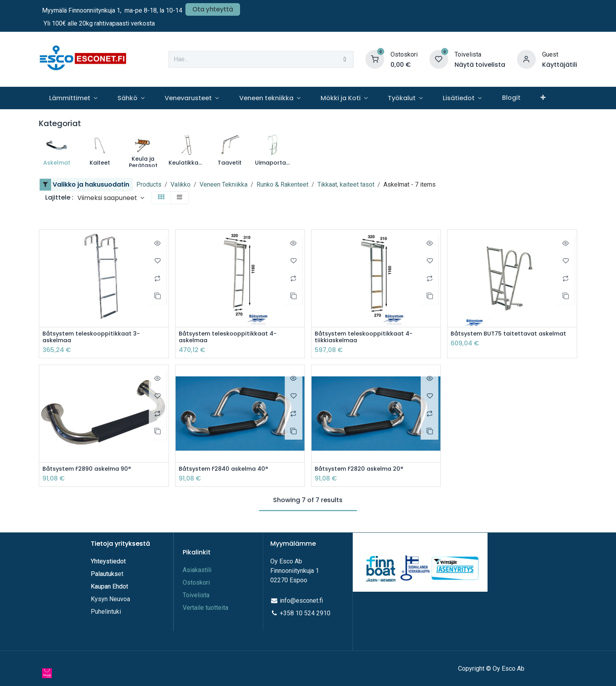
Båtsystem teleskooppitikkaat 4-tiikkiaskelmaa (368, 338)
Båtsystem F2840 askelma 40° (227, 470)
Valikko (181, 184)
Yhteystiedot (109, 561)
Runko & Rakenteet (282, 184)
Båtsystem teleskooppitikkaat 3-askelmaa (95, 338)
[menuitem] (73, 98)
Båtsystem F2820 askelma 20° (363, 470)
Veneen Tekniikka (224, 184)
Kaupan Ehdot (109, 586)
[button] (111, 198)
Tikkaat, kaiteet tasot (346, 184)
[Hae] (345, 59)
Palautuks (104, 574)
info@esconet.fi (301, 601)
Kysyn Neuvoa (110, 599)
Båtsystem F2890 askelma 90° (91, 470)
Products (149, 184)
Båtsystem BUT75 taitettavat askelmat (497, 338)
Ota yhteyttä (213, 9)
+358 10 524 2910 (305, 613)
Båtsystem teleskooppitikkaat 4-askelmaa (232, 338)
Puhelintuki (106, 612)
